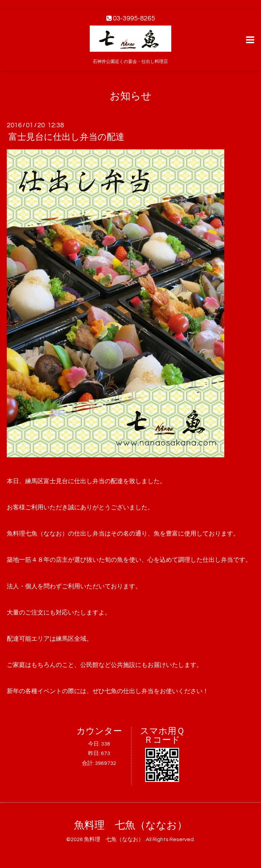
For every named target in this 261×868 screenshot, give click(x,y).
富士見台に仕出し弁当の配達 (66, 137)
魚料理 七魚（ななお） (131, 825)
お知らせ (131, 96)
